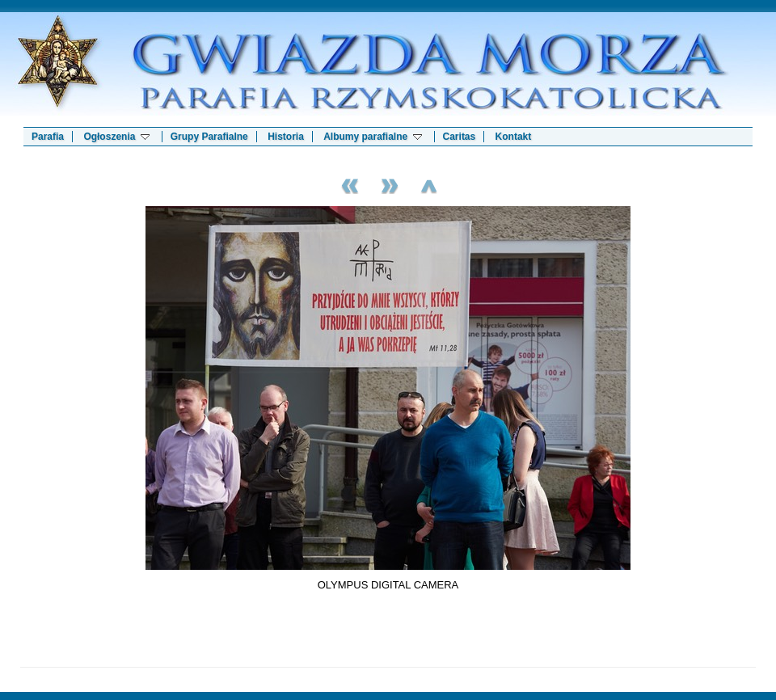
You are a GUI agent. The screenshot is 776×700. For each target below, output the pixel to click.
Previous (348, 184)
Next (388, 184)
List (428, 184)
